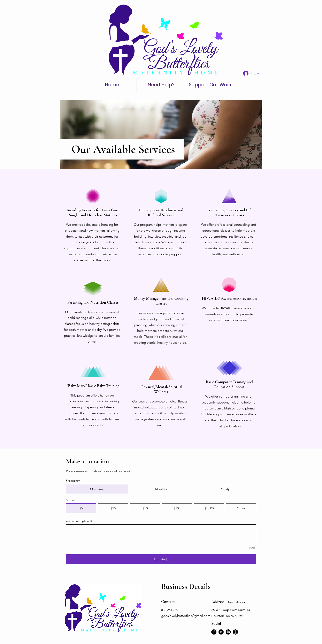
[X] (221, 632)
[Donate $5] (161, 559)
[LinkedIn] (228, 632)
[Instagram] (235, 632)
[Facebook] (214, 632)
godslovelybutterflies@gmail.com (186, 616)
